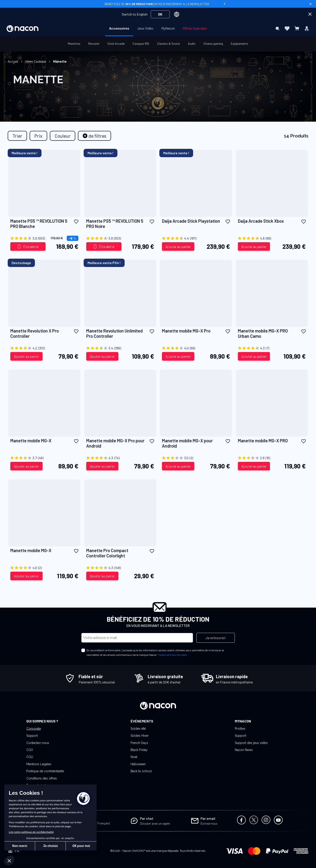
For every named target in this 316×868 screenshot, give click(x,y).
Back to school (141, 771)
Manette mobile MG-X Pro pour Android (115, 443)
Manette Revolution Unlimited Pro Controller (114, 333)
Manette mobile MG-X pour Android (187, 443)
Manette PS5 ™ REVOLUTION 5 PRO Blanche (39, 224)
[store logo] (22, 29)
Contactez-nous (38, 743)
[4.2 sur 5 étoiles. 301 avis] (44, 348)
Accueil (13, 62)
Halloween (138, 764)
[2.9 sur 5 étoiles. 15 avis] (272, 458)
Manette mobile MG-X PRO (263, 441)
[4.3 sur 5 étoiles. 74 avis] (120, 458)
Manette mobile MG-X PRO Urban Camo (263, 333)
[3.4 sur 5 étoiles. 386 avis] (120, 348)
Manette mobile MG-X (31, 441)
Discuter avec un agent (155, 823)
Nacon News (244, 750)
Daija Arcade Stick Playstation (191, 221)
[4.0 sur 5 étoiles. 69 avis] (196, 348)
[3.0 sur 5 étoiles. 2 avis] (196, 458)
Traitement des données (172, 655)
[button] (76, 221)
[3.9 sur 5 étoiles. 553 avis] (44, 238)
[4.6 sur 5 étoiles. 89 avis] (272, 238)
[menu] (158, 28)
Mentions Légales (39, 764)
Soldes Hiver (140, 736)
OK (160, 14)
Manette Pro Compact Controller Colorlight (107, 553)
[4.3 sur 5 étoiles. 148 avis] (120, 568)
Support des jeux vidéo (251, 743)
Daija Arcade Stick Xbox (261, 221)
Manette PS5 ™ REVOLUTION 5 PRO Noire (115, 224)
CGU (30, 757)
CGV (30, 750)
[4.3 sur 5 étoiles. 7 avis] (272, 348)
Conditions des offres (42, 778)
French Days (139, 743)
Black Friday (139, 750)
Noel (134, 757)
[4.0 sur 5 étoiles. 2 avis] (44, 568)
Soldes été (138, 729)
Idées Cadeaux (36, 62)
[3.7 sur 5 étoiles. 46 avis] (44, 458)
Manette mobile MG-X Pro (186, 331)
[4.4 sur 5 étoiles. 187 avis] (196, 238)
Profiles (240, 729)
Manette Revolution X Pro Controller (35, 333)
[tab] (94, 136)
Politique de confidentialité (45, 771)
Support (32, 736)
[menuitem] (119, 28)
